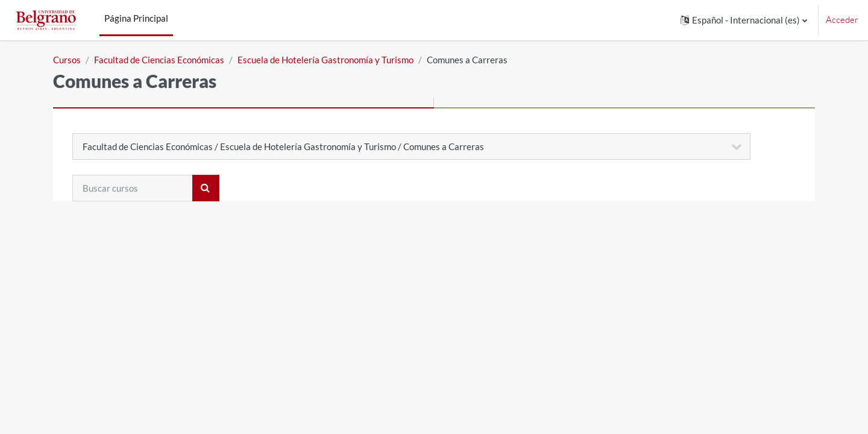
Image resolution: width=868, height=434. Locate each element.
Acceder (842, 20)
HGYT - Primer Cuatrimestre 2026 (177, 242)
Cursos (67, 60)
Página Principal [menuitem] (136, 18)
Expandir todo (768, 223)
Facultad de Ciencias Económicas (159, 60)
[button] (744, 20)
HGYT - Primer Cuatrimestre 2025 (177, 262)
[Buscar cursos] (133, 188)
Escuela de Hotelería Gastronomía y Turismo (325, 60)
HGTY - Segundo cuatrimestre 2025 (180, 281)
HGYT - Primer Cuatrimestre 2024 (177, 321)
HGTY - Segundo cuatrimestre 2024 (180, 301)
